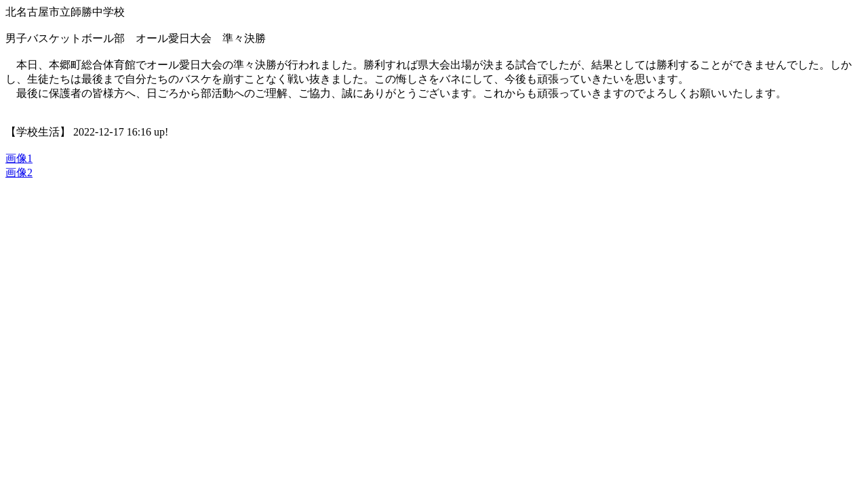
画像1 (19, 158)
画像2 (19, 172)
